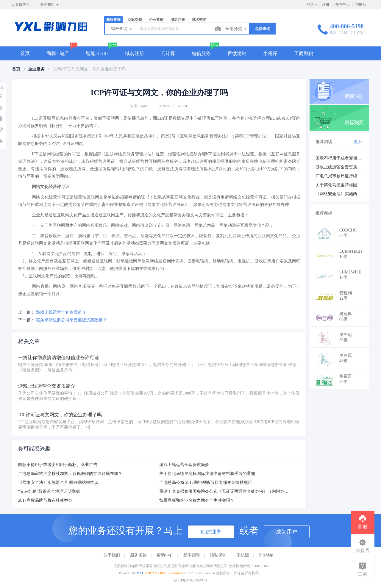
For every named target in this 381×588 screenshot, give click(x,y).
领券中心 (342, 4)
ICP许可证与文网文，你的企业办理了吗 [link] (89, 69)
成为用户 (287, 532)
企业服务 (36, 69)
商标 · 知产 (58, 53)
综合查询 (122, 29)
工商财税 (304, 53)
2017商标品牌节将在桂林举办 (45, 500)
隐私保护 (218, 555)
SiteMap (266, 555)
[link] (16, 69)
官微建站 (237, 53)
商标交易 (135, 20)
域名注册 (178, 20)
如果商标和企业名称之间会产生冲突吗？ (197, 500)
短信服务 (201, 53)
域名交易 (199, 20)
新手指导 (192, 555)
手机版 (243, 555)
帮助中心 (165, 555)
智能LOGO (97, 53)
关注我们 (50, 5)
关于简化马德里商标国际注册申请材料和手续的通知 (207, 474)
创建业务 (211, 532)
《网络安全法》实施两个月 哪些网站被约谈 (58, 483)
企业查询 (156, 20)
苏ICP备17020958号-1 (191, 580)
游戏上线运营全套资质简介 (61, 312)
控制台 (361, 4)
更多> (359, 142)
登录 (310, 4)
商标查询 (113, 20)
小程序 (270, 53)
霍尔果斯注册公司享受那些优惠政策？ (71, 320)
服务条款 (138, 555)
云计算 (168, 53)
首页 (25, 53)
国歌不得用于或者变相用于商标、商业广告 (58, 465)
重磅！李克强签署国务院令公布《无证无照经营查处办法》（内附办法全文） (230, 491)
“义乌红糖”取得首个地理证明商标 (49, 491)
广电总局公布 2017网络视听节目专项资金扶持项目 (206, 483)
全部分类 (236, 29)
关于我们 (112, 555)
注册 (326, 4)
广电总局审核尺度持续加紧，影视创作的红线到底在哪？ (70, 474)
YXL (140, 573)
